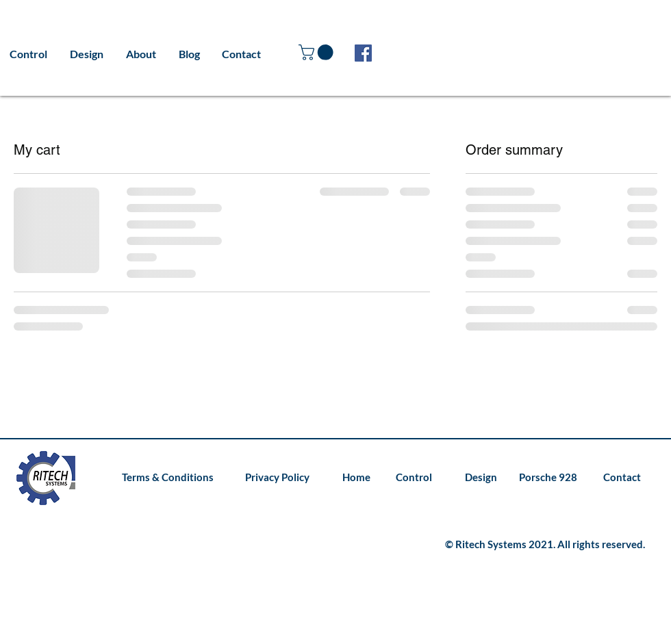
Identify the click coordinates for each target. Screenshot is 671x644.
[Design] (476, 477)
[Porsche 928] (548, 477)
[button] (318, 52)
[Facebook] (363, 53)
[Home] (355, 477)
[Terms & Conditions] (168, 477)
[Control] (414, 477)
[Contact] (620, 477)
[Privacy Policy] (276, 477)
